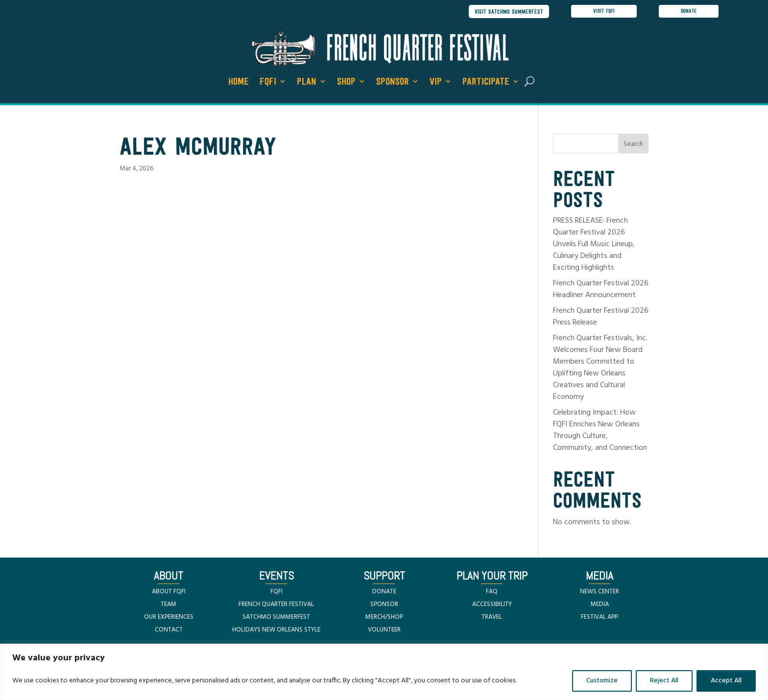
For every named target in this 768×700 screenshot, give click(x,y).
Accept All (726, 681)
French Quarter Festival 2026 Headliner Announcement (601, 290)
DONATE (384, 593)
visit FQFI (604, 12)
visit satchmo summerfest (507, 12)
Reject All (664, 681)
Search (633, 146)
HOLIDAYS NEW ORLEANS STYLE (276, 631)
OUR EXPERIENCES (169, 618)
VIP (436, 83)
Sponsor (393, 83)
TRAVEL (492, 618)
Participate (486, 83)
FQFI (268, 83)
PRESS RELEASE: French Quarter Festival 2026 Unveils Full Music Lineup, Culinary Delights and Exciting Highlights (594, 245)
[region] (384, 672)
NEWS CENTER (600, 593)
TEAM (168, 605)
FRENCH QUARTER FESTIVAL (276, 605)
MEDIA (600, 605)
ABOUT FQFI (169, 593)
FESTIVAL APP (600, 618)
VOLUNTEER (384, 631)
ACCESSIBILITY (492, 605)
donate (690, 12)
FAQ (492, 593)
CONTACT (169, 631)
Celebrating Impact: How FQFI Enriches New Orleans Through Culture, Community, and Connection (600, 431)
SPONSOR (384, 605)
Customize (602, 681)
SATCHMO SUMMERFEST (276, 618)
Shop (346, 83)
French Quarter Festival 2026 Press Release (601, 318)
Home (239, 83)
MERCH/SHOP (384, 618)
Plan (307, 83)
